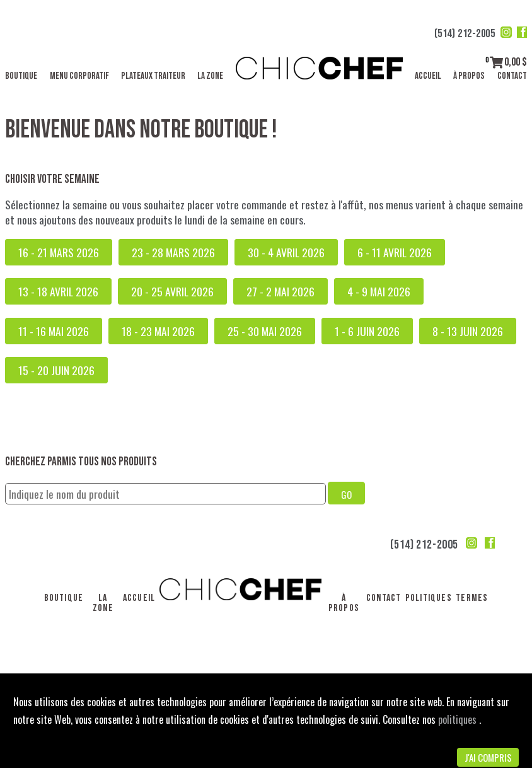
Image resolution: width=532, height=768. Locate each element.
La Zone (210, 76)
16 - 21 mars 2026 (59, 252)
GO (346, 494)
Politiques (429, 598)
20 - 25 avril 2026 (172, 291)
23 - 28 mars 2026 (173, 252)
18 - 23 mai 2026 (158, 331)
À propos (469, 76)
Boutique (21, 76)
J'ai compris (488, 757)
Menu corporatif (79, 76)
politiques (459, 719)
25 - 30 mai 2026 (265, 331)
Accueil (428, 76)
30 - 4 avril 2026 (286, 252)
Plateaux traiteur (153, 76)
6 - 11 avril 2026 (395, 252)
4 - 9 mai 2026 (379, 291)
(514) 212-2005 (465, 34)
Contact (512, 76)
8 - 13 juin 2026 (468, 331)
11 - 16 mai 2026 (54, 331)
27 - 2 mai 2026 (280, 291)
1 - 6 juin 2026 (367, 331)
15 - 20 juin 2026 (56, 370)
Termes (472, 598)
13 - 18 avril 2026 (58, 291)
